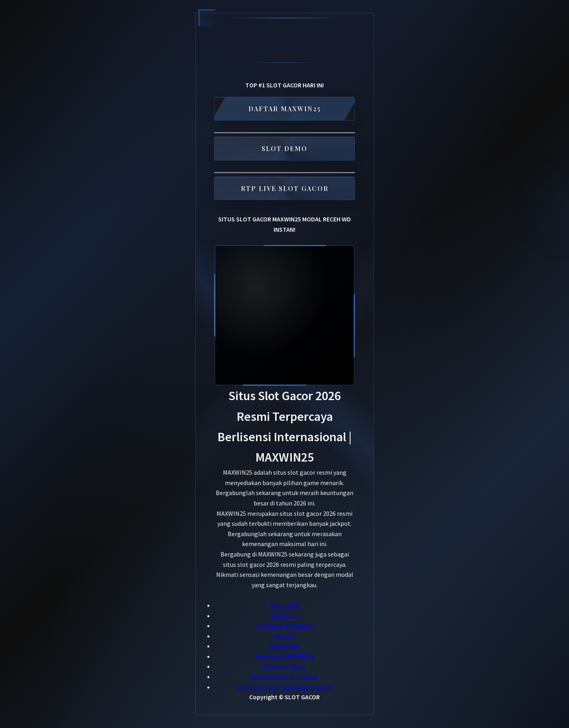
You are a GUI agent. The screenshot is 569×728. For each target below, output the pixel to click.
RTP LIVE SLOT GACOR (285, 189)
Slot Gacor (285, 616)
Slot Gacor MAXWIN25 (284, 656)
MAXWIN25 (285, 646)
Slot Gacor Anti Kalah (284, 625)
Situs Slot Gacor (284, 667)
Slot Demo (284, 605)
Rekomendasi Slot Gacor (285, 677)
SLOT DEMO (284, 149)
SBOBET (285, 636)
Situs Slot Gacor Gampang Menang (284, 687)
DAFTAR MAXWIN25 (285, 109)
